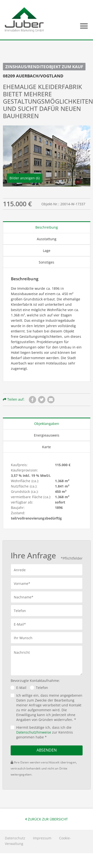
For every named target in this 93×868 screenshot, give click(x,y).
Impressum (42, 838)
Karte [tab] (46, 447)
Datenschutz (15, 838)
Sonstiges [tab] (46, 262)
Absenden (47, 750)
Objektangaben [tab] (47, 424)
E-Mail (21, 688)
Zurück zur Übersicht (46, 819)
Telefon (42, 688)
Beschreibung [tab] (47, 227)
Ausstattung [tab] (47, 239)
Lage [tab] (47, 251)
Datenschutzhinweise (34, 732)
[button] (84, 26)
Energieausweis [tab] (47, 435)
